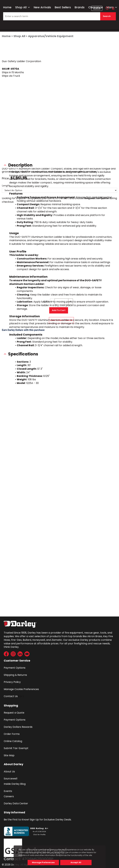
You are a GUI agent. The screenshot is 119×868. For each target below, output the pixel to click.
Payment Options (15, 668)
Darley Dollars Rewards (18, 727)
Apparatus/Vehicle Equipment (51, 36)
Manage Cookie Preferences (21, 689)
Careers (9, 796)
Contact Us (11, 696)
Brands (80, 7)
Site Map (9, 755)
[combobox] (59, 18)
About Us (9, 772)
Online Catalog (13, 741)
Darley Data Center (16, 803)
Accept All (76, 862)
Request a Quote (14, 713)
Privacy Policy (12, 682)
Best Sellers (63, 7)
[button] (97, 8)
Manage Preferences (43, 862)
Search (107, 16)
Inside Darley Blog (15, 784)
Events (8, 791)
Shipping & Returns (15, 675)
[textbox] (59, 16)
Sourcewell (11, 779)
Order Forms (12, 734)
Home (7, 7)
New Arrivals (42, 7)
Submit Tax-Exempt (16, 748)
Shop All (23, 7)
